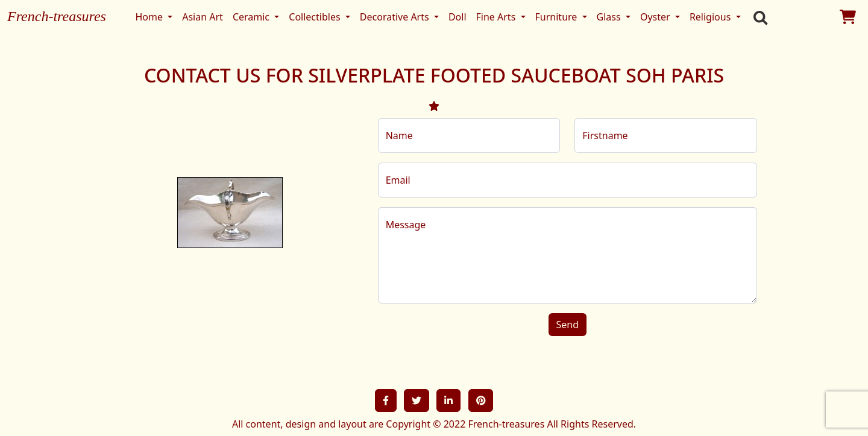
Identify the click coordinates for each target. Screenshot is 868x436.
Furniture (558, 17)
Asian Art (203, 17)
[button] (386, 400)
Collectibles (316, 17)
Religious (712, 17)
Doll (458, 17)
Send (568, 325)
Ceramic (252, 17)
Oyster (656, 17)
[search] (758, 17)
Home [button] (150, 17)
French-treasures (57, 16)
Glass (610, 17)
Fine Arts (497, 17)
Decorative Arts (396, 17)
